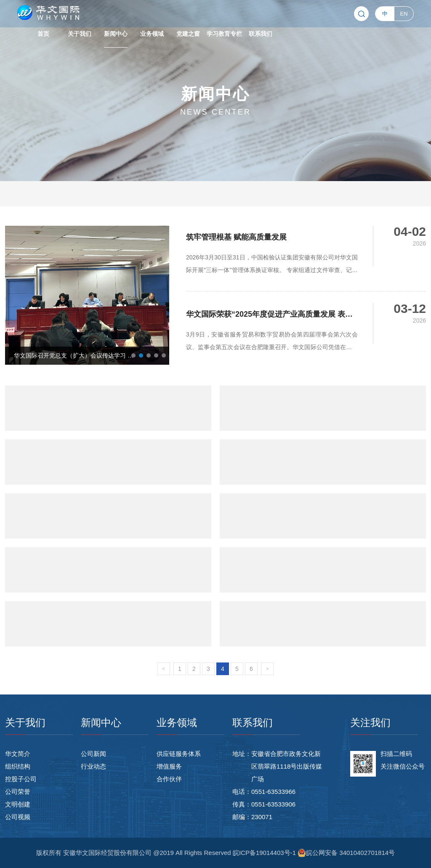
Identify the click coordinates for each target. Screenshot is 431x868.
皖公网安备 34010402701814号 (346, 853)
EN (404, 14)
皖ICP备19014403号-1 (265, 853)
